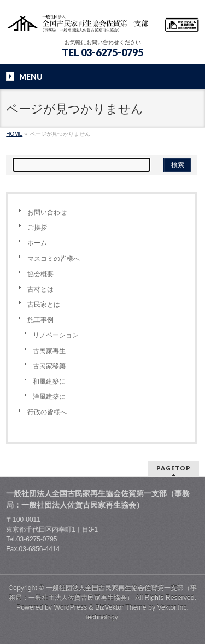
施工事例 (40, 320)
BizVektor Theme (121, 607)
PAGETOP (174, 468)
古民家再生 (49, 351)
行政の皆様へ (47, 412)
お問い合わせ (47, 212)
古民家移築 (49, 366)
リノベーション (56, 335)
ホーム (37, 243)
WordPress (70, 607)
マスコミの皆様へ (54, 259)
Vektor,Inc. (173, 607)
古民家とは (44, 305)
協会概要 (40, 274)
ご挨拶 (37, 228)
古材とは (40, 289)
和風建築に (49, 381)
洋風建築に (49, 397)
